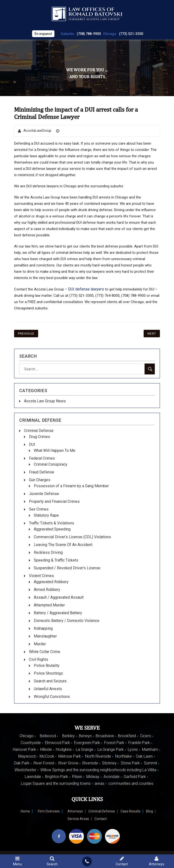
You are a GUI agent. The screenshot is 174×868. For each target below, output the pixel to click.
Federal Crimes (42, 458)
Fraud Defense (42, 472)
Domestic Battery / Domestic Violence (67, 621)
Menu (17, 861)
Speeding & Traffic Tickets (56, 560)
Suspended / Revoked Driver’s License (67, 568)
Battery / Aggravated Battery (58, 613)
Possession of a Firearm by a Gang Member (71, 486)
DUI (32, 444)
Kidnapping (43, 628)
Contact (101, 819)
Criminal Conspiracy (51, 464)
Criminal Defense (39, 431)
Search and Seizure (50, 681)
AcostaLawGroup (37, 131)
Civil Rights (39, 659)
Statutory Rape (46, 515)
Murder (40, 644)
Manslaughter (45, 636)
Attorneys (75, 811)
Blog (149, 811)
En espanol (43, 34)
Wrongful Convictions (52, 697)
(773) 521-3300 (131, 34)
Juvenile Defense (44, 494)
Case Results (130, 811)
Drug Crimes (39, 437)
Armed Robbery (47, 590)
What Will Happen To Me (55, 451)
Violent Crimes (41, 576)
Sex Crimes (39, 509)
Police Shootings (48, 673)
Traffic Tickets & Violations (52, 523)
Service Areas (78, 819)
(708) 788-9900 (89, 34)
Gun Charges (40, 480)
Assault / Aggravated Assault (59, 597)
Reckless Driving (48, 552)
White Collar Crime (45, 652)
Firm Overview (49, 811)
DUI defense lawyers (86, 289)
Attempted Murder (49, 605)
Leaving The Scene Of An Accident (63, 545)
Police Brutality (47, 665)
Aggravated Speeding (52, 529)
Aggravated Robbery (51, 582)
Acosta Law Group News (45, 401)
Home (25, 811)
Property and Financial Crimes (54, 501)
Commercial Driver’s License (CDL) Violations (72, 537)
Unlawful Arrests (48, 689)
